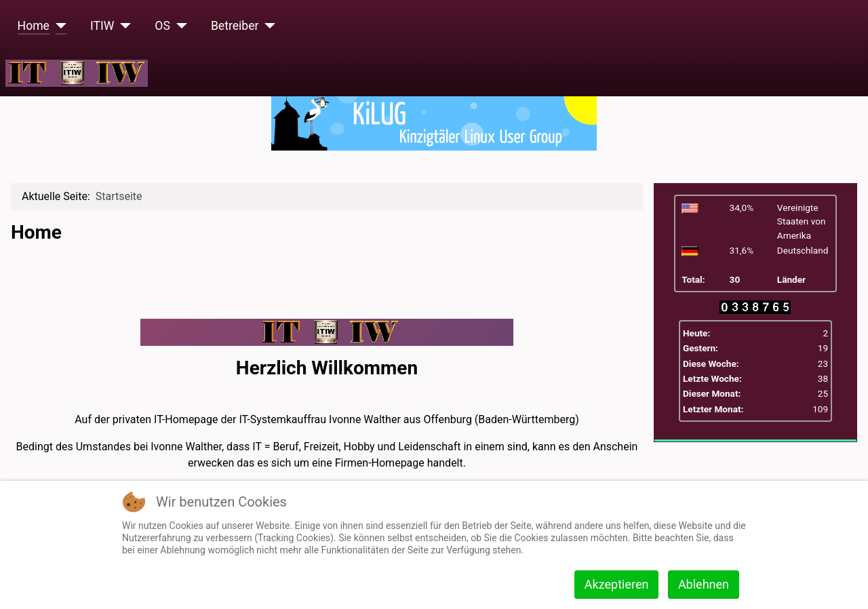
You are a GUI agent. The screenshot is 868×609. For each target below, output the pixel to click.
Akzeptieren (617, 584)
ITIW (102, 26)
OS (162, 26)
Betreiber (235, 26)
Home (34, 26)
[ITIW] (122, 26)
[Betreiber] (268, 26)
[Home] (58, 26)
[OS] (179, 26)
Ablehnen (704, 584)
